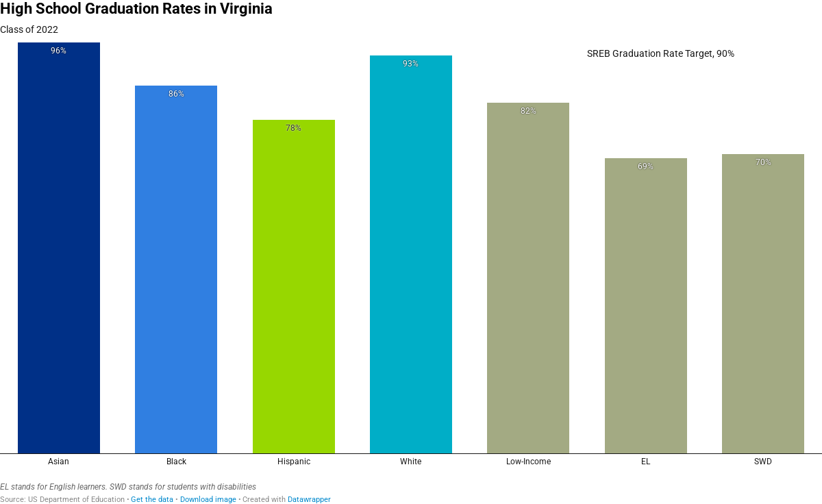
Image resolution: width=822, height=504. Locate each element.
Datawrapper (309, 500)
